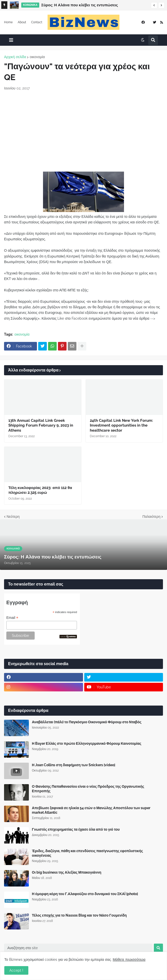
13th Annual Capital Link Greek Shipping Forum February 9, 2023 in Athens (41, 425)
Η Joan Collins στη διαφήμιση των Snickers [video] (74, 765)
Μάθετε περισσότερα (129, 960)
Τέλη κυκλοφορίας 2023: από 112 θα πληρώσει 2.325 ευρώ (40, 490)
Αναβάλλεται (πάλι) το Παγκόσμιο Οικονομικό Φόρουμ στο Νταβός (87, 722)
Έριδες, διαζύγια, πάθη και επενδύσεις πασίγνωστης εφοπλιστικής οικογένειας (87, 853)
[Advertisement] (83, 131)
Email (12, 618)
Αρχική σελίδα (15, 57)
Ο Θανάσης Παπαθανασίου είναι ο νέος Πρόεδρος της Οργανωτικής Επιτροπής (88, 789)
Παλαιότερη (151, 517)
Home (8, 22)
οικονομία (37, 57)
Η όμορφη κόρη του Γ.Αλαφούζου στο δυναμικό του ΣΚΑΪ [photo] (85, 894)
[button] (154, 5)
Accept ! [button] (16, 970)
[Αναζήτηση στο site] (78, 948)
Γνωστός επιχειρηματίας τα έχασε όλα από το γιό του (76, 829)
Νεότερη (13, 517)
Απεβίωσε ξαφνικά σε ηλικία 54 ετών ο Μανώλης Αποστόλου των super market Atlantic (91, 810)
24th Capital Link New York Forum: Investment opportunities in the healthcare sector (121, 425)
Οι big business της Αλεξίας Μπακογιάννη (67, 872)
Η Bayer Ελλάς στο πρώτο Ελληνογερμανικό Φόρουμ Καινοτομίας (87, 743)
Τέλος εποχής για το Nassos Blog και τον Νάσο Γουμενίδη (79, 915)
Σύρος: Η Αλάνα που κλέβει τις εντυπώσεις (80, 5)
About (22, 22)
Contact (37, 22)
